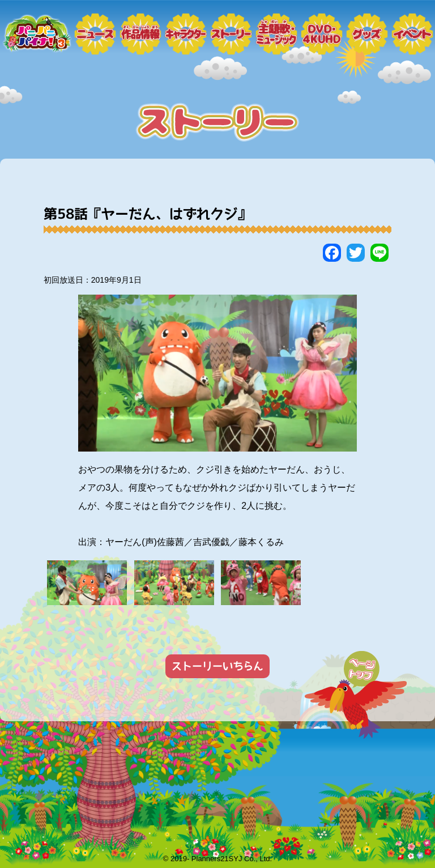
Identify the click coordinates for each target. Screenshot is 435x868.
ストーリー (231, 40)
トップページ (36, 40)
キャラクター (186, 40)
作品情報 (140, 40)
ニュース (95, 40)
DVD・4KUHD (322, 40)
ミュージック (276, 40)
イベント (412, 40)
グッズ (367, 40)
